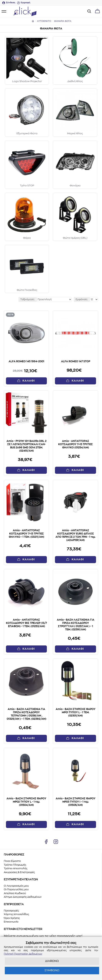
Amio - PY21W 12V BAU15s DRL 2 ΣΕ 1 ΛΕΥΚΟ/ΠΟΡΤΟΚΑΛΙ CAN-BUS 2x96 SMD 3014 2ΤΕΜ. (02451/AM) (27, 446)
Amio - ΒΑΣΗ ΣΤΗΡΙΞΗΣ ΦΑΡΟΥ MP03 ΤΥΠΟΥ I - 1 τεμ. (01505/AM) (76, 802)
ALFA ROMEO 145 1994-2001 (26, 362)
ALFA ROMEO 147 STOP (76, 362)
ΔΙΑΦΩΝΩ (52, 961)
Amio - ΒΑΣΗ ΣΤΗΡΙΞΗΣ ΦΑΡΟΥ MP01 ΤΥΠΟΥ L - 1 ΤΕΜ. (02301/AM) (76, 713)
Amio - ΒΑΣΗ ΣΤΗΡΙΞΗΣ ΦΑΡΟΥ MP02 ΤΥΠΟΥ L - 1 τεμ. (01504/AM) (26, 802)
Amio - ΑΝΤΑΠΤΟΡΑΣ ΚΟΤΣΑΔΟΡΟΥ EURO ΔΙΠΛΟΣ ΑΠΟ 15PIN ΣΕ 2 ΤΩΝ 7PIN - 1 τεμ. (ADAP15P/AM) (75, 535)
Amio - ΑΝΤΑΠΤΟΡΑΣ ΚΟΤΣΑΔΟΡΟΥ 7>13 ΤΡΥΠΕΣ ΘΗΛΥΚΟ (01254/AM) (75, 444)
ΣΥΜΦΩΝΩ (52, 970)
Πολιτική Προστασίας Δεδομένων (23, 954)
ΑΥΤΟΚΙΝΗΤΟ (44, 21)
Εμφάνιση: (82, 299)
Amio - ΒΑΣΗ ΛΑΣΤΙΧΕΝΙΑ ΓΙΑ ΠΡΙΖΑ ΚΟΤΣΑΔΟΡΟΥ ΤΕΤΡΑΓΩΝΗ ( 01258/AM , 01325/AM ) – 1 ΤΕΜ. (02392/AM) (27, 714)
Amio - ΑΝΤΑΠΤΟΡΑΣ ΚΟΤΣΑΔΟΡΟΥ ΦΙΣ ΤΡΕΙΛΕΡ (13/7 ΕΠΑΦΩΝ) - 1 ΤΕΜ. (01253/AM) (26, 623)
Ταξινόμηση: (28, 299)
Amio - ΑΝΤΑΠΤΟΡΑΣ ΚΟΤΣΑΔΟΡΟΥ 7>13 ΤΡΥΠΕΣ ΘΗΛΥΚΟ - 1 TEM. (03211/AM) (27, 534)
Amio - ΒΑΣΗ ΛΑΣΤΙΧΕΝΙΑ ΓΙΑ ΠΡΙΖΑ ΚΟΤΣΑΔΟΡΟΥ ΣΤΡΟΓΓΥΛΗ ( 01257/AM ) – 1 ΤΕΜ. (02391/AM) (76, 625)
